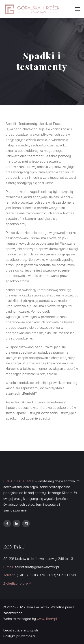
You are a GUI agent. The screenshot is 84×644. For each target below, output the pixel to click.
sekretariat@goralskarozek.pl (37, 567)
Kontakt (29, 394)
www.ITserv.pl (47, 619)
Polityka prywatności (19, 636)
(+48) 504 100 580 (62, 575)
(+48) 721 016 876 (31, 575)
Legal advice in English (21, 630)
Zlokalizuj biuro (17, 583)
